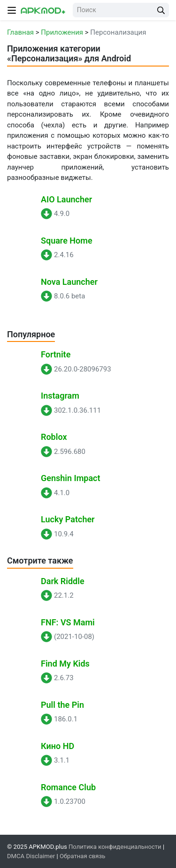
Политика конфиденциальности (115, 847)
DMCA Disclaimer (31, 856)
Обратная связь (82, 856)
